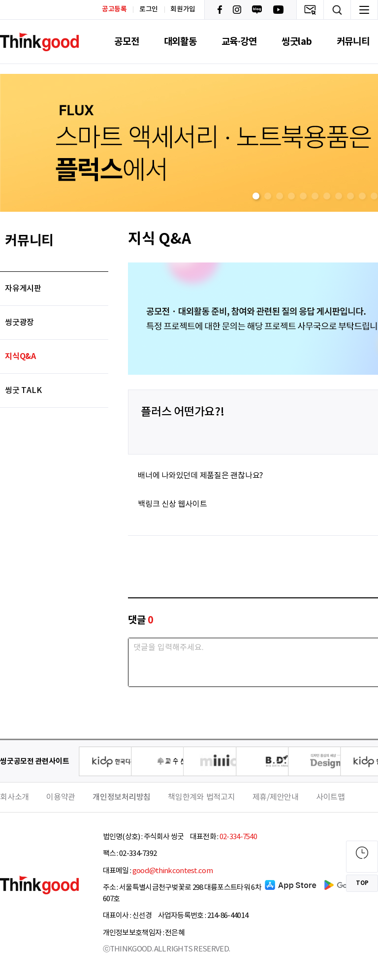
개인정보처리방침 (122, 797)
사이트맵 (331, 797)
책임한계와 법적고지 (202, 797)
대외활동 (180, 42)
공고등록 (114, 9)
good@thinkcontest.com (173, 871)
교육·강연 (239, 42)
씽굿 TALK (23, 391)
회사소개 (15, 797)
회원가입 (183, 9)
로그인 (149, 9)
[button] (256, 196)
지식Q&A (20, 357)
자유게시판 (23, 289)
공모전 (126, 42)
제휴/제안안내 (276, 797)
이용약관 (61, 797)
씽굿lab (297, 42)
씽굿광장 (19, 323)
